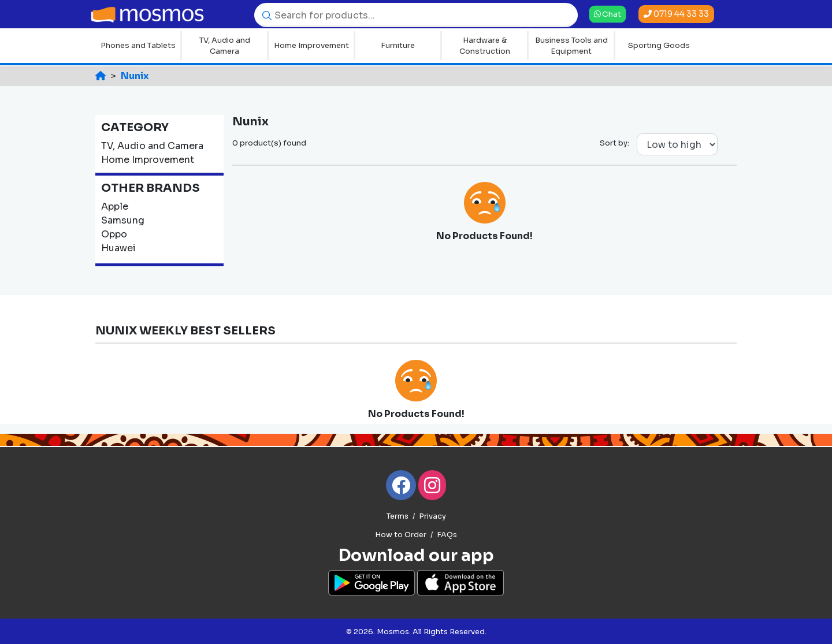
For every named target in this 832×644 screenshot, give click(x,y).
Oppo (114, 234)
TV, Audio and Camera (225, 46)
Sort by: (614, 143)
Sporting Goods (659, 45)
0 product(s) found (269, 143)
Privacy (432, 516)
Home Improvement (311, 45)
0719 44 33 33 (676, 14)
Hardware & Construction (485, 46)
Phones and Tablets (138, 45)
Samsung (123, 220)
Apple (115, 206)
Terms (398, 516)
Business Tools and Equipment (571, 46)
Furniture (398, 45)
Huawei (118, 248)
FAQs (447, 535)
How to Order (401, 535)
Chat (608, 14)
